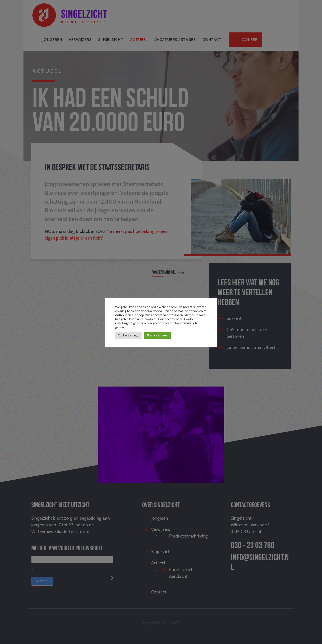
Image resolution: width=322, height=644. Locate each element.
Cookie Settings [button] (128, 335)
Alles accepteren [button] (158, 335)
